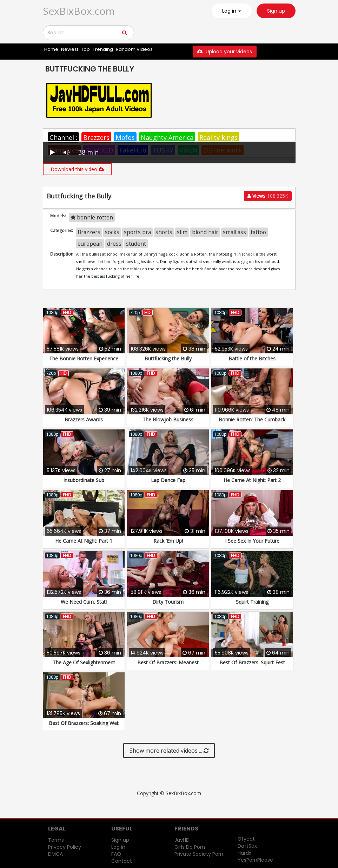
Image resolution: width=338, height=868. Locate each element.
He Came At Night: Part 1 (84, 541)
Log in (118, 847)
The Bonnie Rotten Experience (84, 358)
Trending (103, 49)
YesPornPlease (255, 860)
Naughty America (167, 137)
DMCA (55, 854)
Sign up (276, 11)
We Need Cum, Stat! (84, 602)
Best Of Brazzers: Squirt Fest (252, 662)
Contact (122, 861)
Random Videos (134, 49)
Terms (56, 840)
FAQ (116, 854)
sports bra (137, 232)
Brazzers (96, 137)
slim (182, 232)
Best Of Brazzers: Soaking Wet (84, 723)
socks (112, 232)
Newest (70, 49)
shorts (164, 232)
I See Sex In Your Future (252, 541)
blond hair (205, 232)
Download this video (77, 169)
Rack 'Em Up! (168, 541)
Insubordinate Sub (84, 480)
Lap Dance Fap (168, 480)
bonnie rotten (92, 217)
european (90, 244)
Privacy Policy (65, 847)
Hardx (244, 853)
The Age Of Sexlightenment (84, 662)
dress (114, 244)
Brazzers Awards (84, 419)
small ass (234, 232)
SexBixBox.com (79, 11)
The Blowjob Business (168, 419)
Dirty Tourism (168, 602)
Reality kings (218, 137)
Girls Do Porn (190, 847)
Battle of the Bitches (252, 358)
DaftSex (247, 846)
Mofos (125, 137)
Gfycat (246, 839)
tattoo (258, 232)
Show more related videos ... (169, 751)
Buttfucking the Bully (168, 358)
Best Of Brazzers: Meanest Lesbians (168, 666)
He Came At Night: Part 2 (252, 480)
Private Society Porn (199, 854)
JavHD (182, 840)
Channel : (63, 137)
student (136, 244)
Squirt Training (252, 602)
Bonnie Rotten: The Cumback (252, 419)
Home (51, 49)
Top (85, 49)
